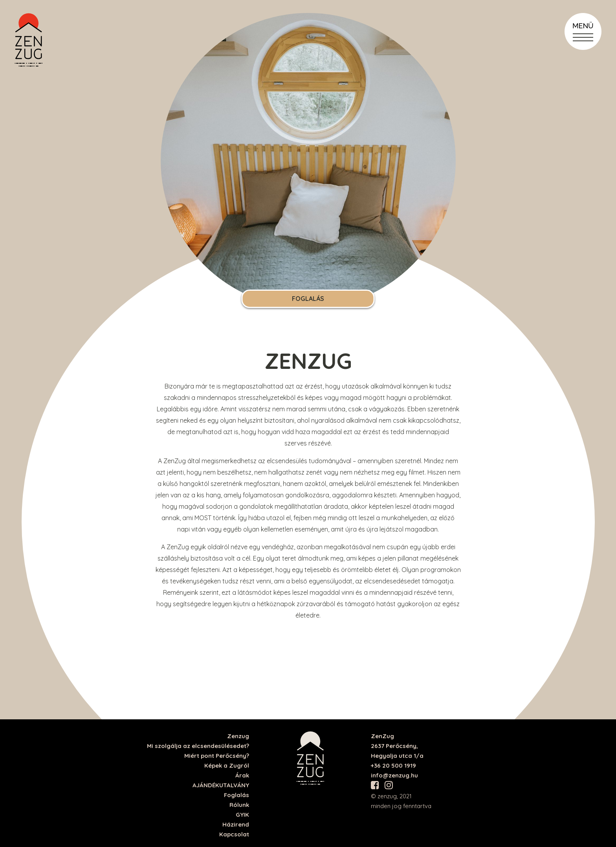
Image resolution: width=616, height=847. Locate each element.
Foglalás (308, 299)
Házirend (236, 824)
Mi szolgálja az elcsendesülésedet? (198, 746)
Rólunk (239, 805)
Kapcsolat (234, 834)
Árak (242, 775)
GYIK (242, 815)
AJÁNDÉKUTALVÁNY (221, 785)
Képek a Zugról (227, 765)
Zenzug (238, 736)
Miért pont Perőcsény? (217, 756)
